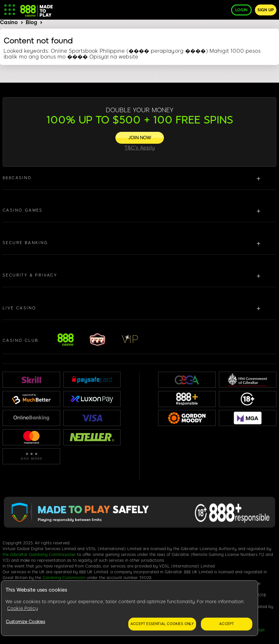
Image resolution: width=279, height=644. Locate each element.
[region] (130, 608)
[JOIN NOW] (140, 138)
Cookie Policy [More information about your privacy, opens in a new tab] (22, 608)
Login (241, 10)
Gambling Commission (64, 578)
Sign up (266, 10)
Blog (31, 22)
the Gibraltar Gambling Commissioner (39, 555)
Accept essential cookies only (162, 624)
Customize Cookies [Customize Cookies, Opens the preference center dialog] (25, 622)
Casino (9, 22)
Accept (227, 624)
